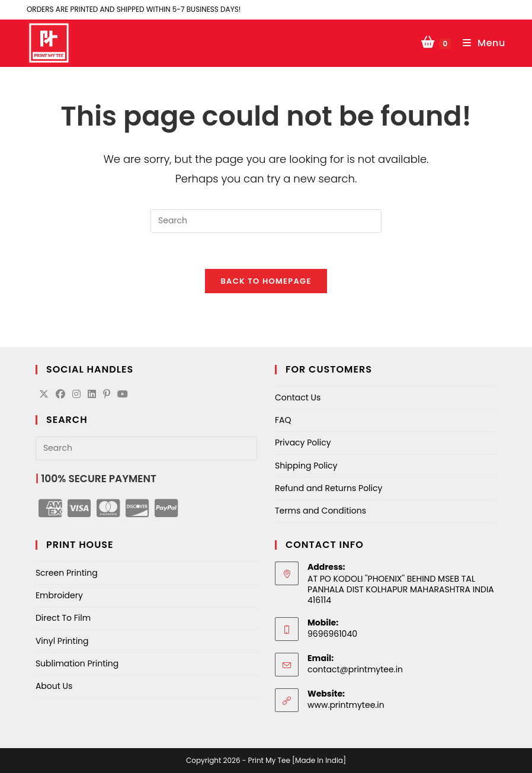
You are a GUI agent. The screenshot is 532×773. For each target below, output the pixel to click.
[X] (44, 395)
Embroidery (59, 595)
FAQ (283, 420)
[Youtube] (123, 395)
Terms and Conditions (321, 511)
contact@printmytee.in (355, 669)
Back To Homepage (266, 281)
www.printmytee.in (346, 705)
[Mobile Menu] (480, 43)
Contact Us (298, 397)
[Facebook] (60, 395)
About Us (54, 686)
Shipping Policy (306, 466)
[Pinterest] (107, 395)
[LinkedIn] (92, 395)
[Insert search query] (266, 221)
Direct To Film (63, 618)
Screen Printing (67, 573)
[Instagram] (76, 395)
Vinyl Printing (62, 641)
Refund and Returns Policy (329, 488)
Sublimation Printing (77, 663)
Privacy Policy (303, 442)
